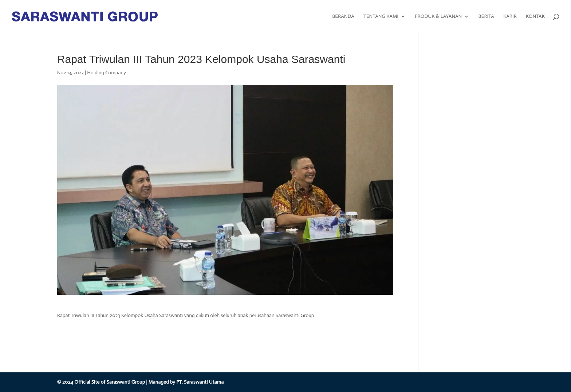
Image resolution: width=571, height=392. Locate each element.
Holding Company (107, 73)
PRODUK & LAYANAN (438, 17)
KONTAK (535, 17)
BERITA (486, 17)
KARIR (510, 17)
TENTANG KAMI (381, 17)
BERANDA (343, 17)
